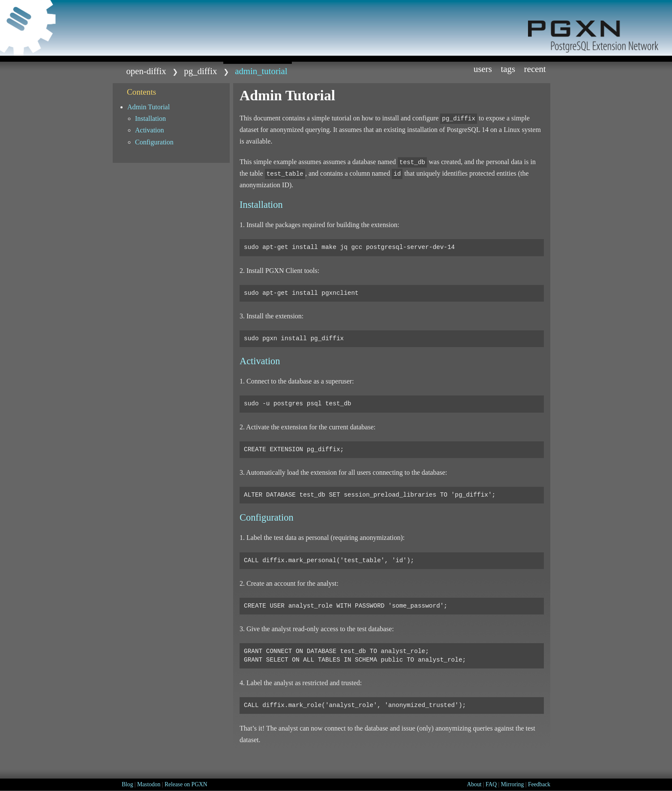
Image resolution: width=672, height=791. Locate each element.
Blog (127, 784)
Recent (535, 69)
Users (483, 69)
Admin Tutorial (148, 107)
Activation (150, 130)
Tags (508, 69)
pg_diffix (200, 71)
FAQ (491, 784)
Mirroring (513, 784)
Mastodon (149, 784)
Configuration (154, 142)
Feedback (539, 784)
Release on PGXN (186, 784)
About (474, 784)
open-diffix (146, 71)
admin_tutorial (261, 71)
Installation (150, 118)
